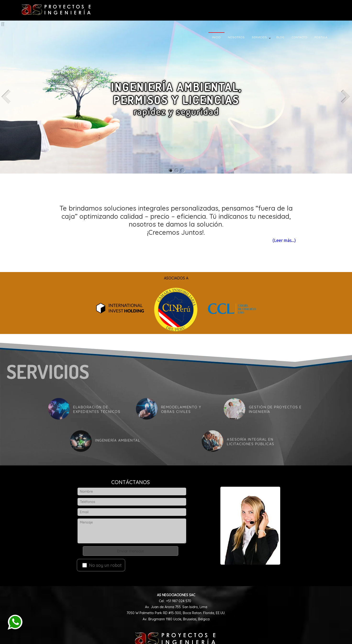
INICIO (221, 37)
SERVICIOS (264, 37)
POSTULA (326, 37)
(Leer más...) (276, 240)
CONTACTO (304, 37)
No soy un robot (102, 565)
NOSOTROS (241, 37)
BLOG (285, 37)
